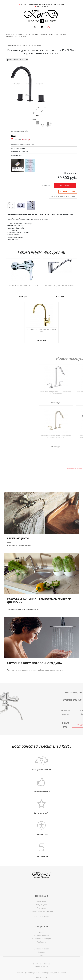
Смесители (10, 34)
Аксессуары (34, 34)
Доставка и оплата (42, 956)
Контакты (23, 37)
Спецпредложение (42, 920)
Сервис (41, 962)
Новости (41, 959)
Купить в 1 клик (68, 192)
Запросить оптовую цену (63, 197)
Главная (9, 45)
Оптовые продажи (42, 946)
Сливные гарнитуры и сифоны (53, 34)
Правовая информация (41, 949)
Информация (11, 37)
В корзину (65, 186)
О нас (42, 943)
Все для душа (22, 34)
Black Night (24, 131)
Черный (18, 139)
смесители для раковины (32, 45)
